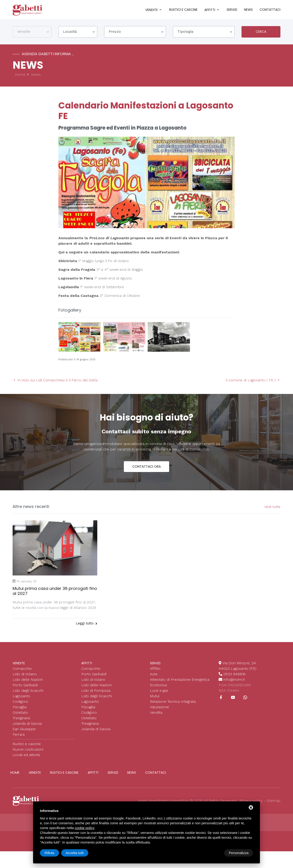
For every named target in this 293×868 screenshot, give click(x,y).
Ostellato (20, 712)
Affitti (210, 10)
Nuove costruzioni (28, 749)
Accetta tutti (239, 853)
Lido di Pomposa (96, 690)
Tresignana (21, 718)
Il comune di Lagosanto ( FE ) (253, 380)
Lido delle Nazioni (28, 679)
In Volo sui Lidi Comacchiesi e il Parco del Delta (55, 380)
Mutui (155, 696)
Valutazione (159, 707)
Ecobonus (159, 685)
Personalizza (54, 853)
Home (20, 75)
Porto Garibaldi (25, 685)
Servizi (232, 10)
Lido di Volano (25, 674)
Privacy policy (251, 801)
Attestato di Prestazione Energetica (180, 679)
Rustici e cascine (183, 10)
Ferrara (19, 734)
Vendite (152, 10)
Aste (154, 674)
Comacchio (22, 669)
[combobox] (32, 32)
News (248, 10)
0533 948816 (235, 674)
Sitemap (273, 801)
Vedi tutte (272, 507)
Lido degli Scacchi (28, 690)
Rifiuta (214, 853)
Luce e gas (159, 690)
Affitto (155, 669)
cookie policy (84, 828)
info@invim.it (234, 679)
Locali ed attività (26, 755)
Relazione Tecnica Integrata (173, 701)
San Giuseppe (24, 729)
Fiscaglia (20, 707)
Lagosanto (21, 696)
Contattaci (270, 10)
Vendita (156, 712)
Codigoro (20, 701)
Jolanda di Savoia (27, 723)
